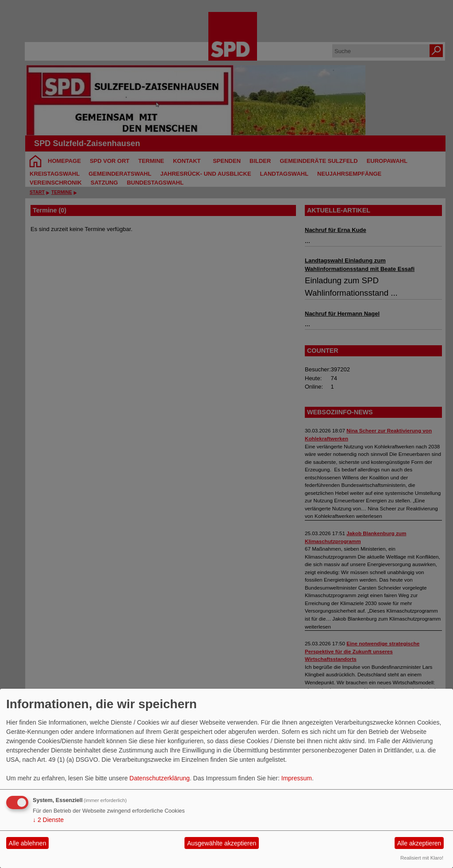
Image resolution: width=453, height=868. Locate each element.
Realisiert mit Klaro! (422, 858)
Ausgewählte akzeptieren (222, 843)
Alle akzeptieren (419, 843)
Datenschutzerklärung (160, 778)
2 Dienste (48, 820)
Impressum (297, 778)
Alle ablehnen (28, 843)
